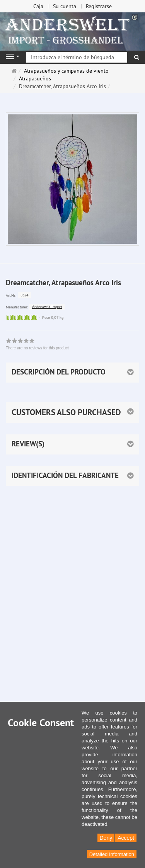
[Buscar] (137, 57)
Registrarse (99, 6)
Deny (106, 838)
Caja (38, 6)
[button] (72, 412)
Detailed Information (112, 854)
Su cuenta (65, 6)
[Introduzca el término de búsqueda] (77, 57)
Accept (126, 838)
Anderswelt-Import (47, 307)
